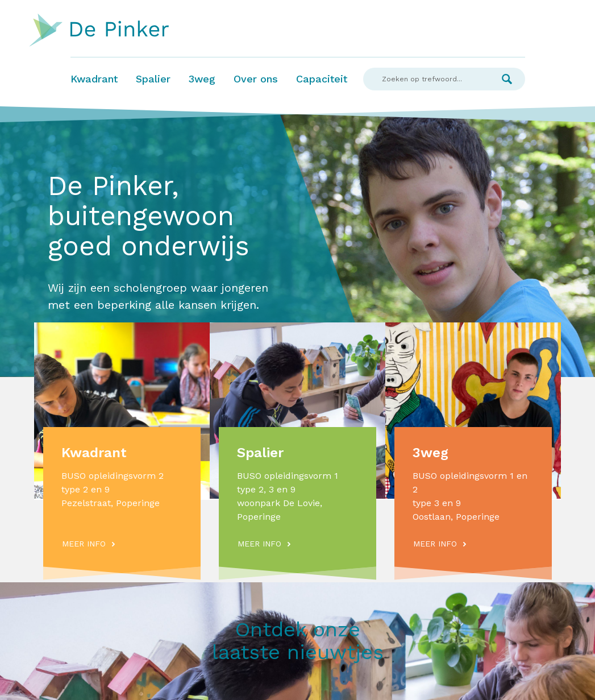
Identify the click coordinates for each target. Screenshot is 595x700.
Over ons (256, 79)
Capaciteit (322, 79)
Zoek (507, 79)
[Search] (426, 79)
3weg (202, 79)
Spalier (153, 79)
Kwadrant (94, 79)
